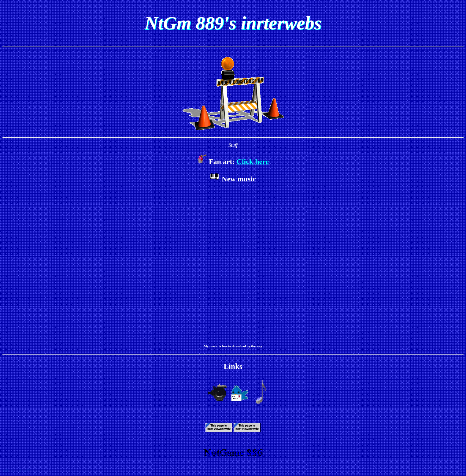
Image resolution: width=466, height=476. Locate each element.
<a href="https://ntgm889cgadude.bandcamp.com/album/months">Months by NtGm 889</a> (233, 263)
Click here (253, 162)
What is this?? (16, 471)
